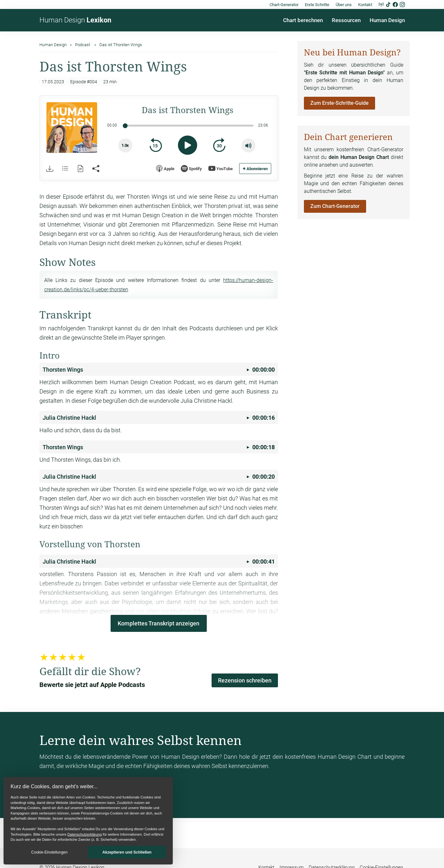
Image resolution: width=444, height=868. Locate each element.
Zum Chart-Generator (335, 206)
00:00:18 (159, 447)
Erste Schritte (317, 5)
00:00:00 (159, 370)
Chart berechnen (303, 20)
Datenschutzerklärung (84, 834)
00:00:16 (159, 418)
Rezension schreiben (245, 680)
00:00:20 (159, 477)
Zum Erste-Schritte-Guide (339, 103)
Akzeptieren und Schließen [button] (127, 852)
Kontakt (365, 5)
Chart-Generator (284, 5)
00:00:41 (159, 562)
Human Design (75, 20)
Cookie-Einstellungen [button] (49, 852)
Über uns (344, 5)
